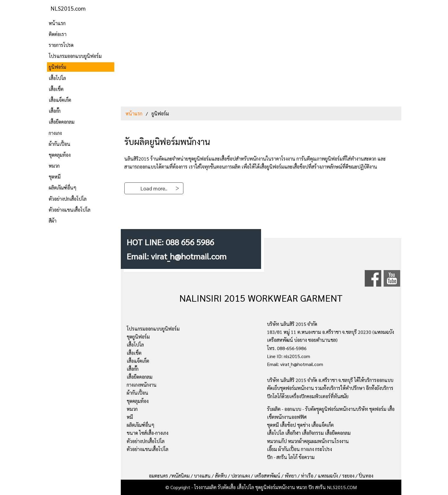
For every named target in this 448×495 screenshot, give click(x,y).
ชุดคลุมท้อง (60, 155)
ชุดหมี (55, 177)
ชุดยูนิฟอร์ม (138, 337)
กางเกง (55, 133)
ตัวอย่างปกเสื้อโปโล (68, 199)
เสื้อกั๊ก (55, 111)
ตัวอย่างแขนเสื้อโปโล (70, 210)
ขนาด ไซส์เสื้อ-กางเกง (148, 433)
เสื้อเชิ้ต (56, 89)
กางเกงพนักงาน (142, 385)
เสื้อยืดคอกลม (62, 122)
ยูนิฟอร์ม (57, 67)
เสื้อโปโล (57, 78)
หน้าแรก (57, 23)
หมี (130, 417)
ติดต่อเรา (58, 34)
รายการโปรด (61, 45)
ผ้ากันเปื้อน (60, 144)
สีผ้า (53, 221)
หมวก (54, 166)
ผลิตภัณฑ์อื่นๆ (63, 188)
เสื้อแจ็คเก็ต (60, 100)
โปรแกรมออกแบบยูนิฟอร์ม (75, 56)
